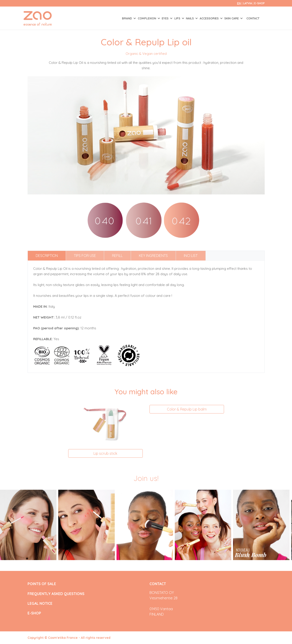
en (239, 3)
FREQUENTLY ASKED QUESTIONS (56, 594)
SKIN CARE (232, 18)
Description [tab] (47, 256)
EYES (166, 18)
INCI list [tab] (191, 256)
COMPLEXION (147, 18)
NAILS (190, 18)
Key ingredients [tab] (153, 256)
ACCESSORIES (210, 18)
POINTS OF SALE (42, 584)
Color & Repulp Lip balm (187, 409)
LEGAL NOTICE (40, 604)
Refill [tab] (117, 256)
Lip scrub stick (105, 453)
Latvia (248, 3)
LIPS (178, 18)
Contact (253, 18)
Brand (127, 18)
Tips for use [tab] (85, 256)
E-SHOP (259, 3)
